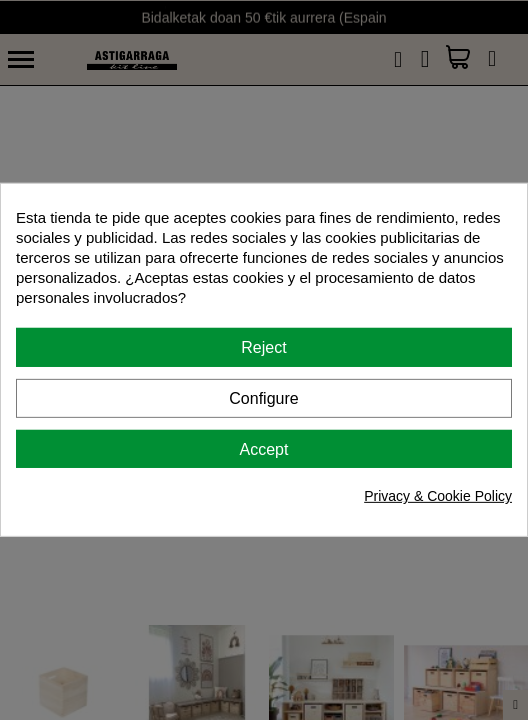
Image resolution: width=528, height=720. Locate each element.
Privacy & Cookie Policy (438, 496)
